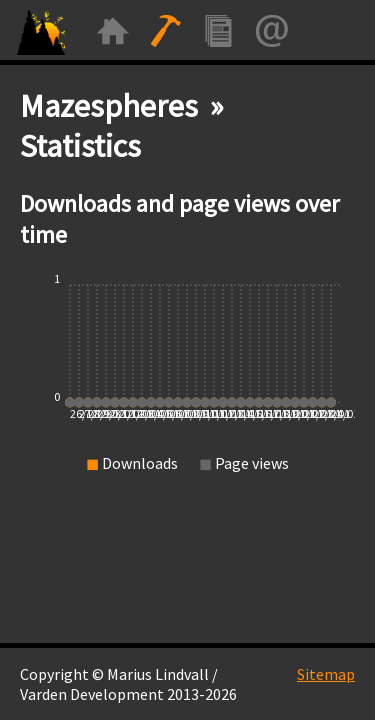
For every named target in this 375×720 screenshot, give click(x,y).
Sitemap (326, 674)
